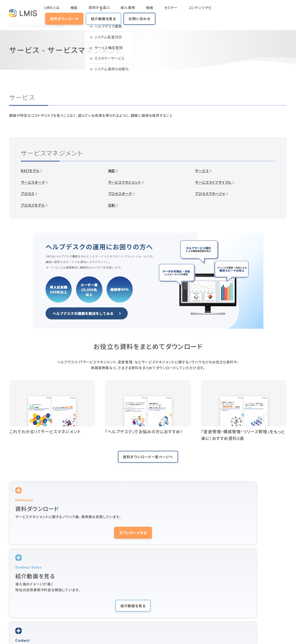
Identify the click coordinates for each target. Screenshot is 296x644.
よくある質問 (106, 611)
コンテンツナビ (160, 10)
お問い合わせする (244, 540)
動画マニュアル (161, 592)
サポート (225, 592)
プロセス (28, 194)
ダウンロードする (52, 540)
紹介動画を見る (235, 10)
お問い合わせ (271, 10)
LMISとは (59, 10)
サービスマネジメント (125, 182)
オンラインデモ (272, 602)
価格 (125, 10)
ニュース (225, 602)
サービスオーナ (33, 182)
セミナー (139, 10)
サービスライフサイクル (213, 182)
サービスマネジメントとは (116, 602)
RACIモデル (30, 171)
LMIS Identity (230, 611)
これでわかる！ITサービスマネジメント (45, 431)
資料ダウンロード (196, 10)
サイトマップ (17, 634)
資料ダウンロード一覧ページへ (148, 457)
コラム (64, 611)
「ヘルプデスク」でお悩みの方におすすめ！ (144, 431)
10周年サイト (229, 620)
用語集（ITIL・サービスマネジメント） (177, 611)
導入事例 (111, 10)
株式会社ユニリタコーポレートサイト (85, 634)
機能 (73, 10)
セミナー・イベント (232, 583)
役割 (112, 205)
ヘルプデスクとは (163, 602)
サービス (202, 171)
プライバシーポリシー (43, 634)
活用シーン (105, 592)
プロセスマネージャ (210, 194)
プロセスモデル (33, 205)
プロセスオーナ (120, 194)
